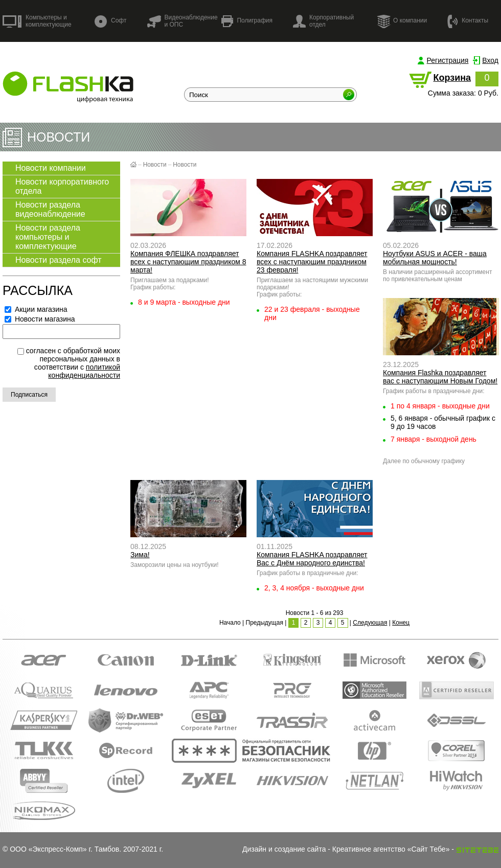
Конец (401, 623)
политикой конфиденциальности (84, 371)
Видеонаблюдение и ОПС (182, 21)
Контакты (468, 21)
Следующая (370, 623)
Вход (490, 60)
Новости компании (51, 168)
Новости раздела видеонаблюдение (50, 209)
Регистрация (448, 60)
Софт (110, 21)
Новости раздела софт (59, 260)
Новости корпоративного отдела (62, 186)
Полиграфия (247, 21)
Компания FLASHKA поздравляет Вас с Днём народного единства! (312, 559)
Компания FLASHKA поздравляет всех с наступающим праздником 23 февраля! (312, 262)
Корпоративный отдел (323, 21)
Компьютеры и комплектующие (37, 21)
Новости (155, 165)
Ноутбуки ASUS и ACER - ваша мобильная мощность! (435, 258)
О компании (402, 21)
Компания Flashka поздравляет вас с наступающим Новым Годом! (440, 377)
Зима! (140, 555)
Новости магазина (40, 319)
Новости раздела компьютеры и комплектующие (48, 237)
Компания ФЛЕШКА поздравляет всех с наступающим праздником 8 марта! (188, 262)
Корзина (452, 78)
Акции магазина (36, 309)
